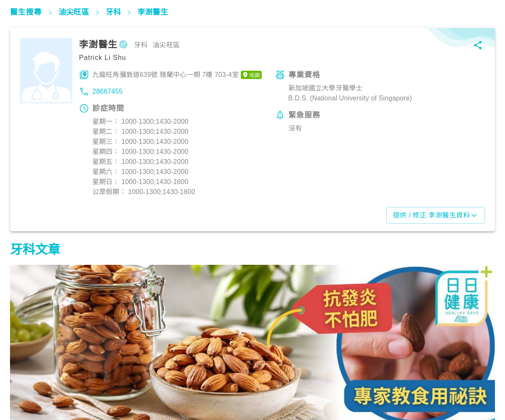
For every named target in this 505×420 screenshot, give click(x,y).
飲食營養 (27, 384)
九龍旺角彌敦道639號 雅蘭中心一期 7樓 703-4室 (177, 75)
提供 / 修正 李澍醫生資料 (436, 215)
